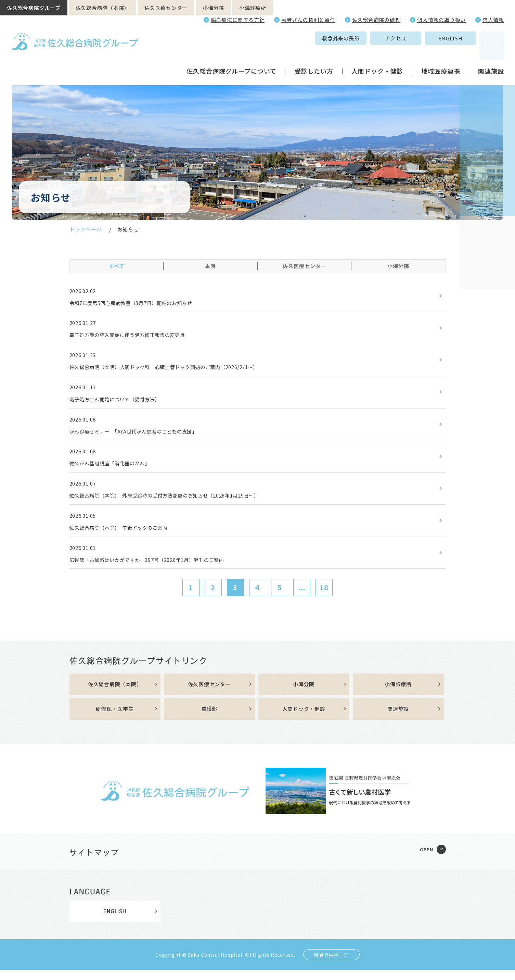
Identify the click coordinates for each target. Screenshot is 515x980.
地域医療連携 (441, 56)
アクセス (348, 38)
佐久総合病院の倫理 (376, 20)
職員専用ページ (331, 965)
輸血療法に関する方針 (238, 20)
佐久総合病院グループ (34, 8)
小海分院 (213, 8)
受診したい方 (314, 56)
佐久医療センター (166, 8)
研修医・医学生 (115, 719)
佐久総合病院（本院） (103, 8)
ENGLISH (403, 38)
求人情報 (493, 20)
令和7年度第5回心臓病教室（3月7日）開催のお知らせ (139, 303)
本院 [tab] (210, 266)
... (302, 596)
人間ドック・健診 (377, 56)
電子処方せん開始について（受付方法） (121, 402)
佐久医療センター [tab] (304, 266)
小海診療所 (253, 8)
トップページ (86, 229)
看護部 (209, 719)
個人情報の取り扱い (441, 20)
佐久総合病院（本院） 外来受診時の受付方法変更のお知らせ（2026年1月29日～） (178, 502)
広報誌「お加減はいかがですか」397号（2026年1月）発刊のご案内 (158, 568)
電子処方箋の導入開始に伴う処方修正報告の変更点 (136, 336)
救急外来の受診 (294, 38)
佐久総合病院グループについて (231, 56)
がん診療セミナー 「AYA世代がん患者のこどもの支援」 (142, 436)
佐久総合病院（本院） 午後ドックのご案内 (126, 535)
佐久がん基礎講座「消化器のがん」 (115, 468)
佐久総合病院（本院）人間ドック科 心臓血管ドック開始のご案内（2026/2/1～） (177, 369)
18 (324, 596)
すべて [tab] (117, 266)
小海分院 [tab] (398, 266)
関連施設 (491, 56)
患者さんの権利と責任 (308, 20)
